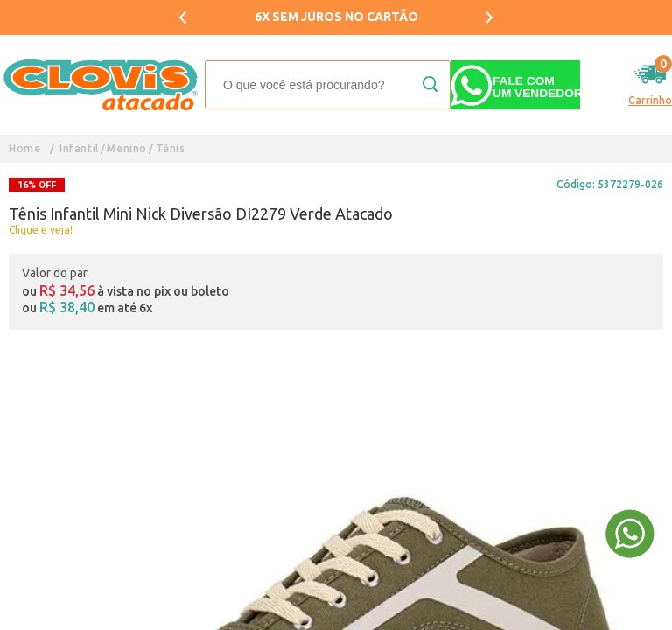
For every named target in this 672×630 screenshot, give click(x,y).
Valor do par (55, 273)
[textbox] (328, 85)
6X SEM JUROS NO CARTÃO (336, 17)
